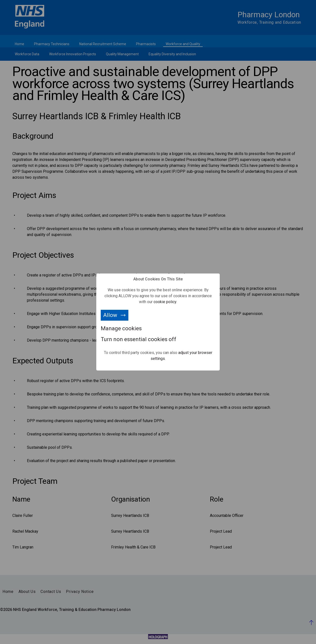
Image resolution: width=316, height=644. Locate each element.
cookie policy (165, 302)
